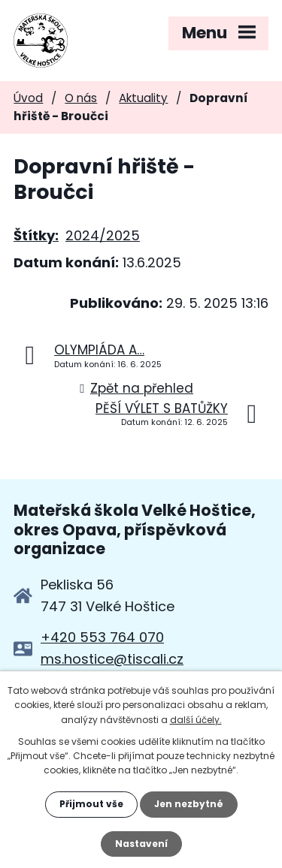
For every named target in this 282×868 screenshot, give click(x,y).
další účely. (196, 720)
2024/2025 (103, 235)
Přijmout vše (91, 804)
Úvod (28, 98)
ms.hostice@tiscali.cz (112, 659)
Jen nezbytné (189, 804)
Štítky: (36, 235)
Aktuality (143, 98)
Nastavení (141, 844)
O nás (81, 98)
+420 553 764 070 (102, 637)
